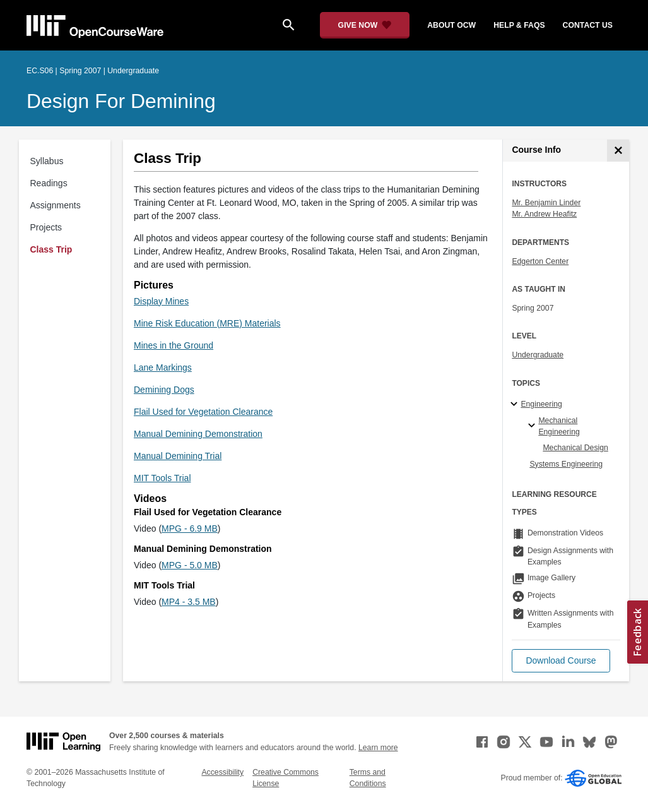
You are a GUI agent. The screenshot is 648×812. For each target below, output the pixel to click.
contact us (588, 25)
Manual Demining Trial (178, 456)
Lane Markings (163, 367)
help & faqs (519, 25)
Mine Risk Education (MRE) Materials (207, 323)
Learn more (378, 748)
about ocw (451, 25)
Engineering (541, 404)
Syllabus (47, 161)
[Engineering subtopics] (516, 405)
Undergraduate (538, 355)
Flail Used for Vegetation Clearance (203, 412)
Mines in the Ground (174, 345)
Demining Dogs (164, 390)
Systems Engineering (566, 464)
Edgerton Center (540, 261)
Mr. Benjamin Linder (546, 203)
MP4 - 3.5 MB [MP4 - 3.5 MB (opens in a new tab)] (189, 602)
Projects (46, 227)
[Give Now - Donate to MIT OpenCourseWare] (365, 25)
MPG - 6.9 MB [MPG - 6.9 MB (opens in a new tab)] (190, 528)
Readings (49, 183)
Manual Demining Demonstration (198, 434)
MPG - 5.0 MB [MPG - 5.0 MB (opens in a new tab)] (190, 565)
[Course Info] (618, 151)
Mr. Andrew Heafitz (544, 214)
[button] (561, 661)
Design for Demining (121, 101)
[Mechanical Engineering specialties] (533, 426)
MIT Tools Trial (162, 478)
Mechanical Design (575, 448)
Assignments (56, 205)
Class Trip (51, 249)
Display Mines (161, 301)
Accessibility (222, 772)
